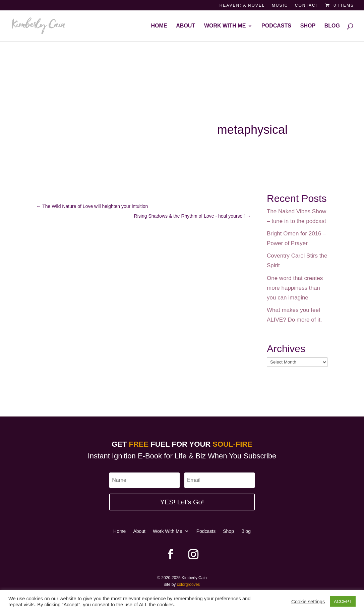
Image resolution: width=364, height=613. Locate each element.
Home (159, 26)
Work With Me (225, 26)
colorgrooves (189, 584)
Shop (308, 26)
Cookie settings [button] (308, 602)
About (186, 26)
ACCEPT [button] (343, 601)
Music (280, 6)
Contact (307, 6)
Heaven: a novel (242, 6)
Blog (332, 26)
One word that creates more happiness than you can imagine (295, 288)
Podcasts (276, 26)
